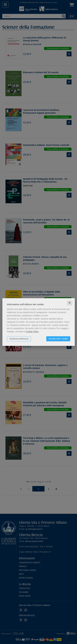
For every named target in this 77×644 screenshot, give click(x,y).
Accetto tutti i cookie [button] (58, 339)
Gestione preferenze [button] (19, 339)
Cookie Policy (32, 332)
